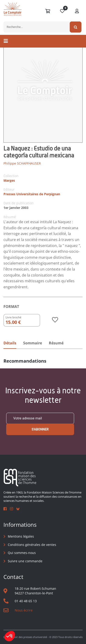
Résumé (56, 343)
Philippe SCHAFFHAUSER (22, 163)
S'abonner (40, 429)
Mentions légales (21, 536)
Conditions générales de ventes (32, 545)
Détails (10, 343)
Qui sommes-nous (22, 553)
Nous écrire (24, 610)
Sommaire (33, 343)
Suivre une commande (25, 561)
